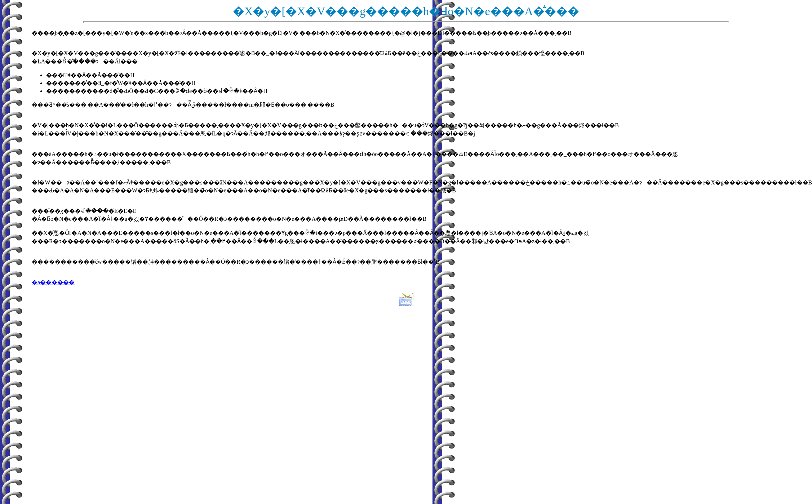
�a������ (53, 282)
